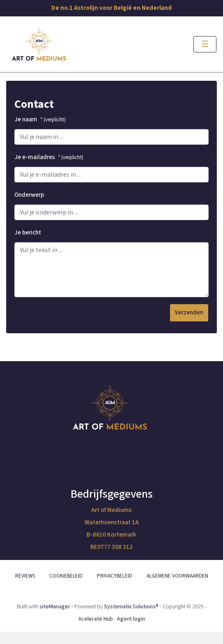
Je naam (40, 119)
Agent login (131, 619)
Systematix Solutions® (131, 607)
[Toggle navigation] (205, 44)
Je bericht (28, 233)
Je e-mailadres (49, 157)
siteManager (55, 607)
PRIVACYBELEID (115, 576)
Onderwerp (29, 195)
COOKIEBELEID (66, 576)
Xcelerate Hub (96, 619)
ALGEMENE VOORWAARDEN (177, 576)
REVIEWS (25, 576)
